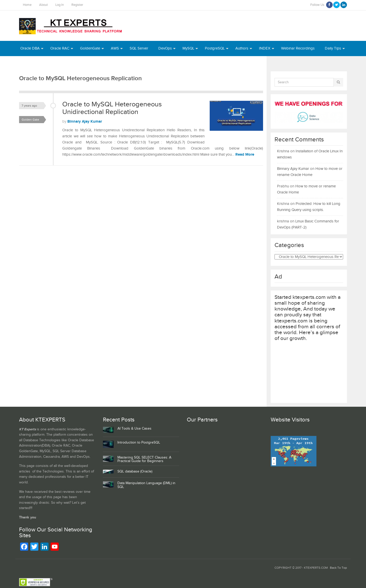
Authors (242, 48)
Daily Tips (333, 48)
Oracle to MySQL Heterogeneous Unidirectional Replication (112, 108)
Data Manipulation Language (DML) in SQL (146, 485)
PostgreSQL (215, 48)
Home (27, 5)
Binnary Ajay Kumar (85, 121)
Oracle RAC (60, 48)
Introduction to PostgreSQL (139, 443)
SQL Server (139, 48)
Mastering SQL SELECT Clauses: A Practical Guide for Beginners (144, 459)
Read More (245, 154)
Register (77, 5)
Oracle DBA (30, 48)
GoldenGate (90, 48)
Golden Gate (30, 120)
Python (46, 64)
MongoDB (70, 64)
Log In (60, 5)
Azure (25, 64)
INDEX (265, 48)
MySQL (188, 48)
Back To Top (338, 568)
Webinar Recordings (298, 48)
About (43, 5)
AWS (115, 48)
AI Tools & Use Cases (134, 429)
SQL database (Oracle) (135, 471)
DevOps (165, 48)
